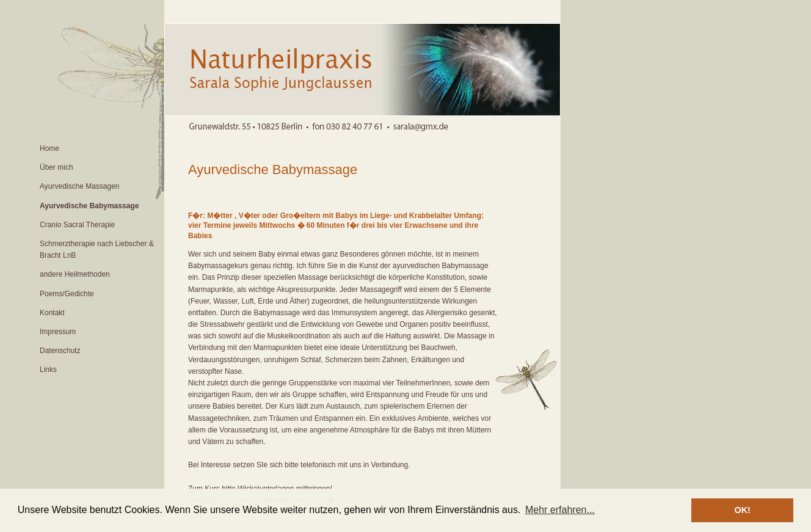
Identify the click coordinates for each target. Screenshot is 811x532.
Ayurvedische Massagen (80, 186)
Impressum (58, 332)
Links (48, 370)
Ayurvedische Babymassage (89, 206)
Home (49, 148)
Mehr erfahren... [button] (560, 510)
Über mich (56, 167)
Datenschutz (60, 351)
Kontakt (52, 313)
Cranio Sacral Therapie (77, 225)
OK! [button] (742, 510)
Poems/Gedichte (67, 294)
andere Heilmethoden (75, 274)
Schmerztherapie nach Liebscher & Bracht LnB (97, 250)
